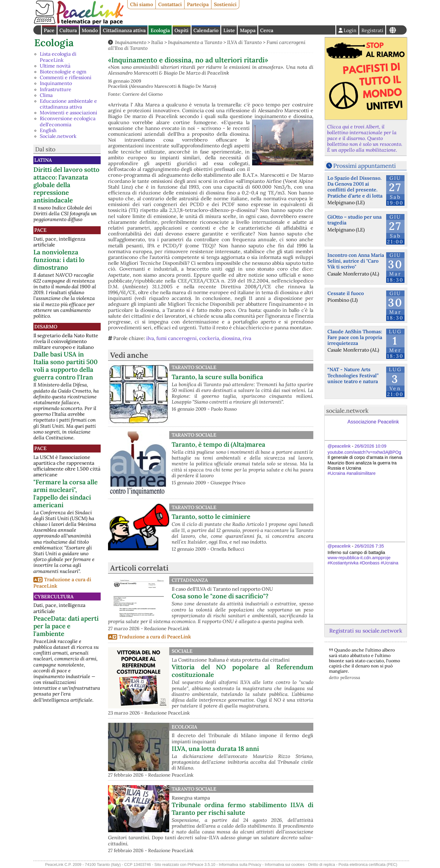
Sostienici (225, 4)
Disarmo (46, 327)
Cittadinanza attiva (124, 30)
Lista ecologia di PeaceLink (58, 57)
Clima (46, 95)
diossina (231, 338)
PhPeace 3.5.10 (201, 864)
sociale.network (347, 411)
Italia (157, 42)
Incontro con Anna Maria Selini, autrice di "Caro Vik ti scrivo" (356, 261)
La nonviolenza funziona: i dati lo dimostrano (59, 260)
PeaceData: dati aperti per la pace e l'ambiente (66, 626)
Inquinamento (56, 83)
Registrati (372, 30)
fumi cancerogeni (177, 338)
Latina (43, 160)
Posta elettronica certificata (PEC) (368, 864)
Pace (49, 30)
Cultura (68, 30)
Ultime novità (55, 66)
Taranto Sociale (194, 367)
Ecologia (160, 30)
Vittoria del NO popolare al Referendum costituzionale (242, 671)
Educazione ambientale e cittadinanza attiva (68, 104)
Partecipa (198, 4)
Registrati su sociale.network (366, 631)
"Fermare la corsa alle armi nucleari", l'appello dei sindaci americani (65, 493)
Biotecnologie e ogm (63, 72)
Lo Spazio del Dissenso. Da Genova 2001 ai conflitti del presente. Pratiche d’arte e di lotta (355, 187)
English (48, 130)
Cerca (267, 30)
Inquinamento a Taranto (195, 42)
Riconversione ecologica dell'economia (68, 121)
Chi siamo (142, 4)
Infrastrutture (56, 89)
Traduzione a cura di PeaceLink (155, 637)
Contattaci (170, 4)
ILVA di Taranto (244, 42)
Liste (229, 30)
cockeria (209, 338)
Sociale (182, 651)
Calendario (206, 30)
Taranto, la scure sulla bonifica (217, 377)
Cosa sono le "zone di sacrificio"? (220, 596)
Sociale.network (58, 136)
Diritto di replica (322, 864)
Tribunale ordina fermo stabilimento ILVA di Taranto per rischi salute (242, 809)
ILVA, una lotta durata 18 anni (215, 749)
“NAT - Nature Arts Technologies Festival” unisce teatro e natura (353, 375)
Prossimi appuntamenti (364, 166)
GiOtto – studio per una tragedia (354, 220)
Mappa (248, 30)
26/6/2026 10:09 (371, 446)
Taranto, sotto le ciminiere (211, 517)
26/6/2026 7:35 (369, 546)
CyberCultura (54, 597)
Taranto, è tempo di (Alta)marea (218, 444)
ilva (150, 338)
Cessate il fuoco (346, 293)
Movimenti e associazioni (69, 113)
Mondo (90, 30)
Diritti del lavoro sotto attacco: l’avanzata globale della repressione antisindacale (66, 185)
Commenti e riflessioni (66, 77)
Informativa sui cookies (285, 864)
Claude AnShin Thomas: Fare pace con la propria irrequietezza (355, 337)
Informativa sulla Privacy (240, 864)
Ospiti (181, 30)
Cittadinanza (190, 580)
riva (247, 338)
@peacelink (339, 446)
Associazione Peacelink (373, 422)
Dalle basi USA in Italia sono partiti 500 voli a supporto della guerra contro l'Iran (65, 366)
